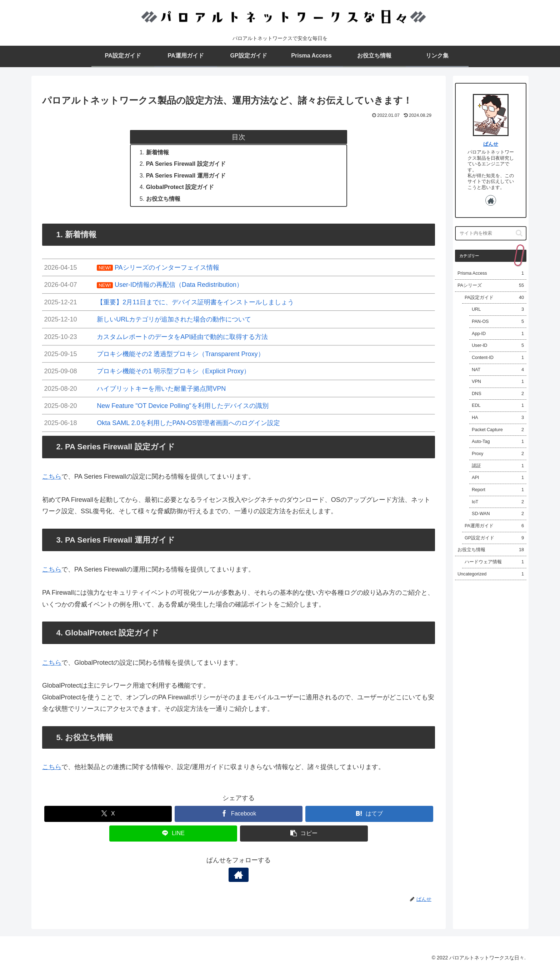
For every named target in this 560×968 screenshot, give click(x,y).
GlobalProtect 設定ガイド (180, 187)
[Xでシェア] (108, 814)
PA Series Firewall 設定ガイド (186, 164)
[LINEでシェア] (173, 834)
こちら (52, 476)
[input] (491, 233)
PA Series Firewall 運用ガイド (186, 175)
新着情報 (157, 152)
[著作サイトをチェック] (239, 875)
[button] (304, 834)
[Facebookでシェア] (239, 814)
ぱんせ (491, 144)
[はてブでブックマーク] (369, 814)
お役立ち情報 (163, 199)
